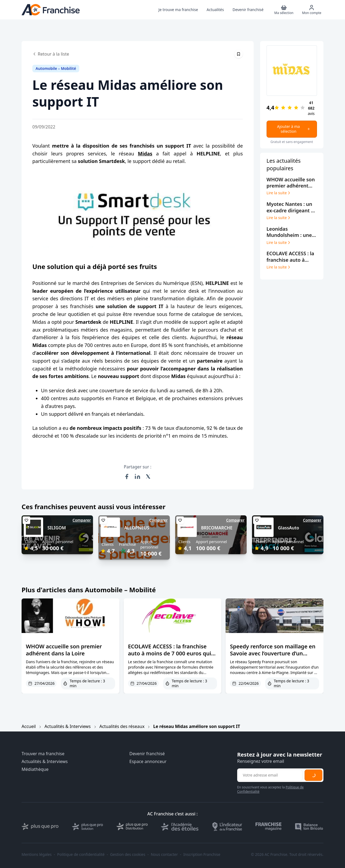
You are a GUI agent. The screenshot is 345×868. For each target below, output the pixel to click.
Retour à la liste (51, 54)
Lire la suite (279, 193)
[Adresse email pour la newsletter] (270, 775)
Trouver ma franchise (43, 754)
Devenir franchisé (147, 754)
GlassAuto (289, 528)
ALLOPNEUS (137, 528)
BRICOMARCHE (217, 528)
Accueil (29, 726)
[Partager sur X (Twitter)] (148, 476)
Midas (145, 154)
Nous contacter (164, 855)
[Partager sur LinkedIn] (137, 476)
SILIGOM (57, 528)
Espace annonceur (148, 762)
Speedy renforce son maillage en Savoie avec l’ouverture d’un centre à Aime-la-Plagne (273, 653)
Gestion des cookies (128, 855)
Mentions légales (37, 855)
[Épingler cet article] (239, 54)
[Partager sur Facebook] (127, 476)
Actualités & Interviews (68, 726)
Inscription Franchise (202, 855)
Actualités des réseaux (122, 726)
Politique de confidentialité (81, 855)
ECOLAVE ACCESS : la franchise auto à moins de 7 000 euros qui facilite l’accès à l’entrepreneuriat (171, 653)
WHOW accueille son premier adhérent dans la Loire (64, 650)
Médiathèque (35, 769)
